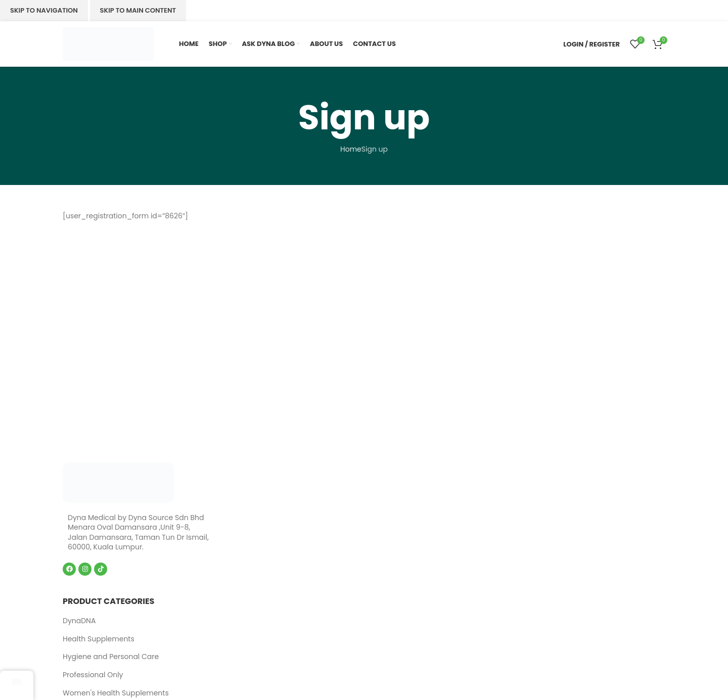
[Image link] (118, 482)
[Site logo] (108, 43)
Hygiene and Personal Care (111, 657)
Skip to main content (138, 10)
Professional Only (93, 675)
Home (351, 149)
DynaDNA (79, 621)
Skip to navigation (44, 10)
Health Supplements (99, 639)
